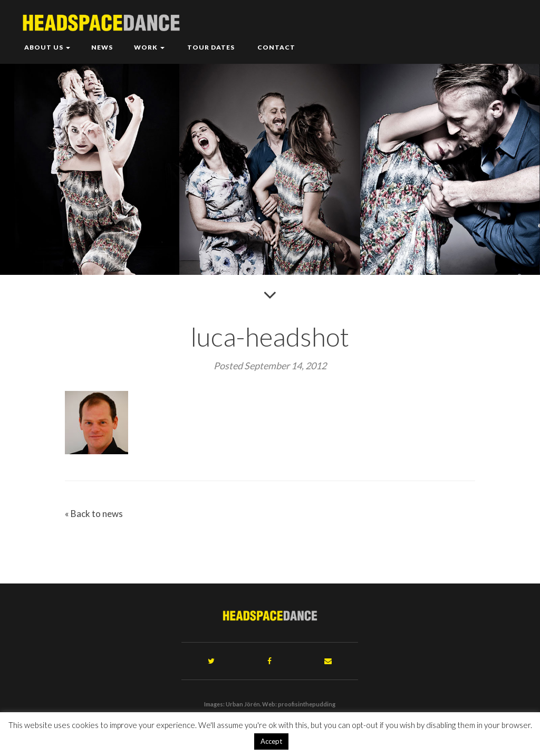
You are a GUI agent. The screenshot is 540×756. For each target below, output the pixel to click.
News (102, 47)
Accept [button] (271, 741)
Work (149, 47)
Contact (276, 47)
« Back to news (94, 514)
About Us (47, 47)
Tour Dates (210, 47)
